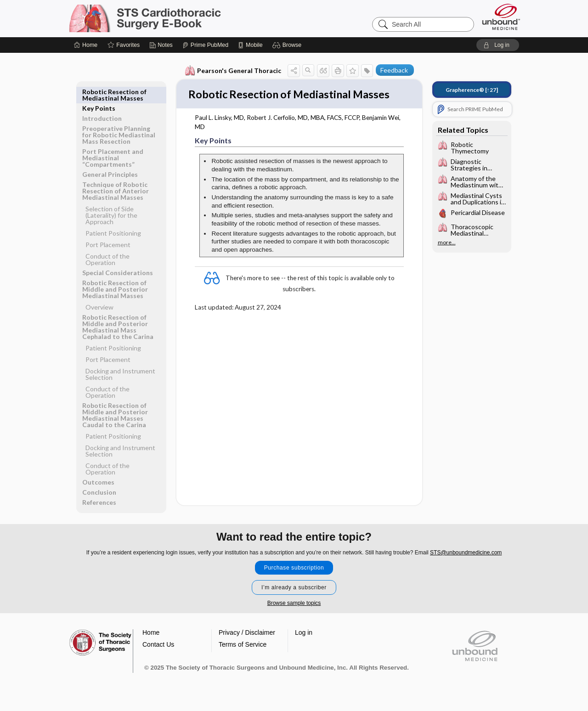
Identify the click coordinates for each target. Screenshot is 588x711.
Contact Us (158, 653)
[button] (288, 45)
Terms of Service (243, 653)
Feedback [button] (394, 70)
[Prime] (205, 45)
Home (151, 641)
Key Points (99, 92)
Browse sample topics (294, 611)
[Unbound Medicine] (501, 17)
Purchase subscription (294, 576)
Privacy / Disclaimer (247, 641)
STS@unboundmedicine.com (466, 561)
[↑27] (472, 90)
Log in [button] (304, 641)
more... (447, 243)
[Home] (86, 45)
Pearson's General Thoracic (233, 71)
